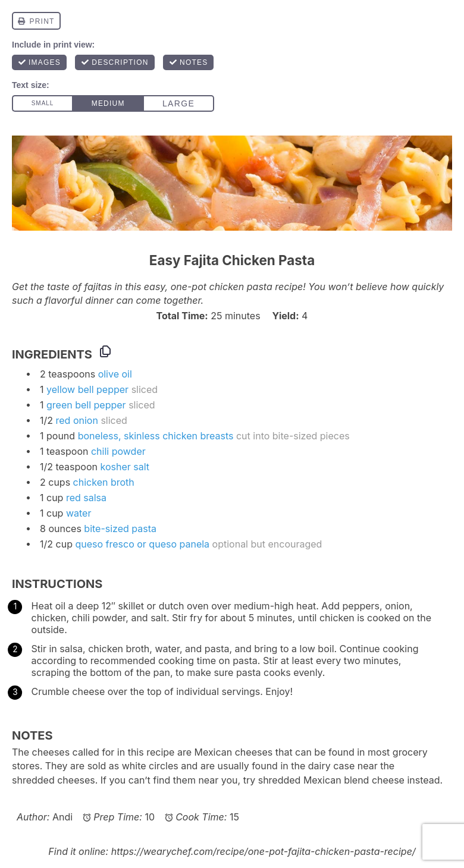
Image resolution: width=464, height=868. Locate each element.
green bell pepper (86, 405)
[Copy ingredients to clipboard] (105, 351)
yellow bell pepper (87, 389)
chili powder (118, 451)
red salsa (86, 498)
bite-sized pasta (120, 529)
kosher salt (125, 467)
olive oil (115, 374)
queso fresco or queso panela (142, 544)
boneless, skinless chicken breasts (156, 436)
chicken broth (104, 482)
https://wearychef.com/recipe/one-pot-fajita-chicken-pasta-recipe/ (264, 851)
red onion (77, 420)
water (79, 513)
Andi (62, 817)
